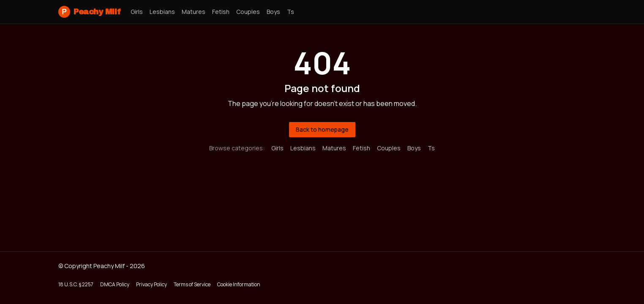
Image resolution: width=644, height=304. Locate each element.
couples (248, 12)
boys (273, 12)
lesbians (162, 12)
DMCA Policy (115, 284)
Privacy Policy (151, 284)
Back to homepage (322, 129)
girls (137, 12)
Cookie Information (239, 284)
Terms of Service (192, 284)
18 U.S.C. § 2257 (76, 284)
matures (194, 12)
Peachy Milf (89, 12)
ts (291, 12)
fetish (221, 12)
